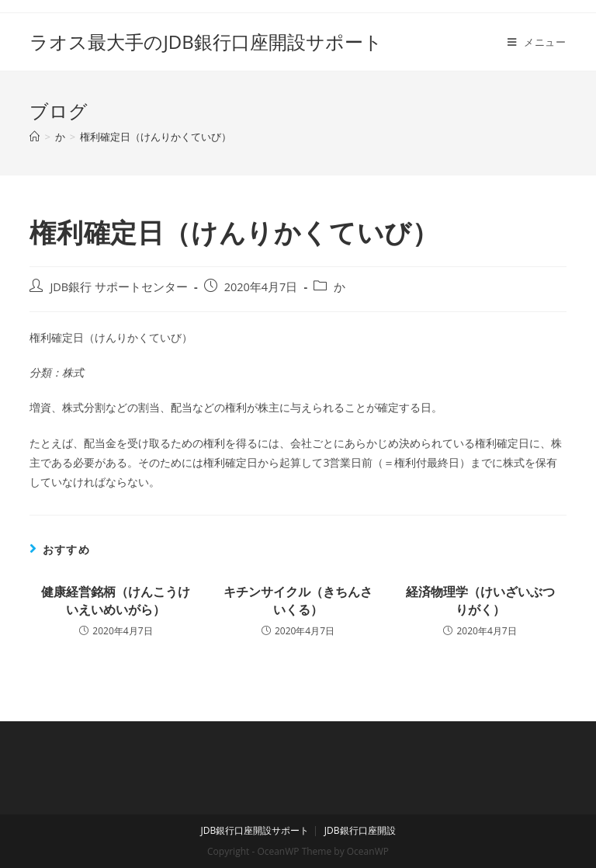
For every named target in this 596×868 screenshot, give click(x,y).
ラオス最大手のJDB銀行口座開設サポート (206, 42)
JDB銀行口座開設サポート (255, 830)
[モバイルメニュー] (537, 42)
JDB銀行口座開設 (360, 830)
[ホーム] (35, 137)
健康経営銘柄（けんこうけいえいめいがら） (116, 600)
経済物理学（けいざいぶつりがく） (480, 600)
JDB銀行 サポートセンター (119, 287)
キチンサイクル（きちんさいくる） (298, 600)
